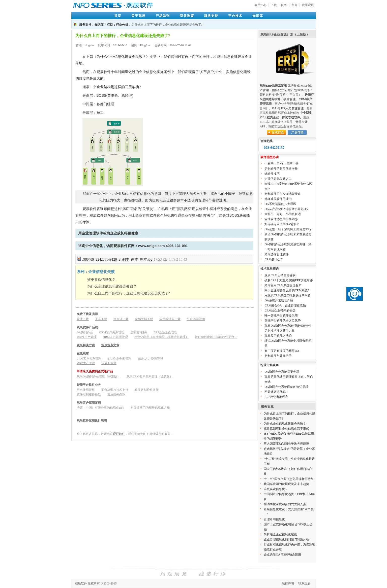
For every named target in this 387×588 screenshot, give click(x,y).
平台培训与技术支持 (115, 390)
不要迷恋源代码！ (277, 392)
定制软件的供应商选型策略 (283, 194)
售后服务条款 (116, 394)
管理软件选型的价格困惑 (281, 219)
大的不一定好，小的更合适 (283, 214)
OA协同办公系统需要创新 (282, 372)
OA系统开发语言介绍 (279, 300)
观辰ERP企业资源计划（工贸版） (285, 34)
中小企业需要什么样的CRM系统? (287, 290)
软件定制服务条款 (89, 394)
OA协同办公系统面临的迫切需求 (286, 387)
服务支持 (211, 16)
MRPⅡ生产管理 (87, 337)
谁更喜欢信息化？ (101, 280)
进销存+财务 (139, 332)
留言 (294, 5)
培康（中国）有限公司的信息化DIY (100, 408)
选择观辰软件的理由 (278, 199)
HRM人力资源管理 (115, 337)
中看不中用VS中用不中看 (281, 164)
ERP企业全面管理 (165, 332)
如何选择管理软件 (277, 254)
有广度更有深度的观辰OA (282, 351)
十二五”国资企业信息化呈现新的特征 (289, 479)
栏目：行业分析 (117, 25)
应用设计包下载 (170, 319)
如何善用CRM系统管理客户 (283, 285)
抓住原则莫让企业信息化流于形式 (286, 429)
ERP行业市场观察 (276, 397)
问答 (284, 5)
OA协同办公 (85, 332)
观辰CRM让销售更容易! (280, 275)
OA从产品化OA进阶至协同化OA (286, 209)
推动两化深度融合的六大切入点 (285, 504)
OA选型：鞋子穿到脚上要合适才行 (288, 229)
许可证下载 (121, 319)
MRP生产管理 (86, 363)
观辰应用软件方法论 (278, 336)
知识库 (258, 16)
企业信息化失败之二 (278, 179)
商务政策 (187, 16)
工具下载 (101, 319)
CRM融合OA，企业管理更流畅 (285, 305)
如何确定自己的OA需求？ (282, 224)
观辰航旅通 (109, 363)
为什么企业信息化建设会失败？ (112, 286)
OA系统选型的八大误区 (280, 204)
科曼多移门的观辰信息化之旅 (150, 408)
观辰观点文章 (110, 345)
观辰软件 (119, 434)
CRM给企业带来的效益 (280, 310)
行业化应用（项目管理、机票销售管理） (161, 337)
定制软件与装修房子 (278, 356)
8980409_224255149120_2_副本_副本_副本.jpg (117, 260)
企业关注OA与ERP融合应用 (282, 555)
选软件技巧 (272, 174)
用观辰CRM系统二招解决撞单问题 (288, 295)
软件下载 (83, 319)
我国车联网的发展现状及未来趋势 (286, 484)
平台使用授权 (86, 390)
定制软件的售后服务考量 (281, 169)
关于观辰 (138, 16)
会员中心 (260, 5)
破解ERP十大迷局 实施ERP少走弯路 (289, 280)
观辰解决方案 (86, 345)
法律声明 (288, 583)
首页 (118, 16)
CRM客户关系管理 (112, 332)
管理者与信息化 (274, 519)
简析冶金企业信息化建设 (280, 534)
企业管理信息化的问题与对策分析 (286, 539)
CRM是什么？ (274, 259)
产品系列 (163, 16)
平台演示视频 (196, 319)
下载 (274, 5)
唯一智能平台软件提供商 (281, 316)
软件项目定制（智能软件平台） (216, 337)
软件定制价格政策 (147, 390)
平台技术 (235, 16)
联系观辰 (308, 5)
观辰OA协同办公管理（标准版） (98, 376)
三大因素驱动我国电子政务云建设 (286, 444)
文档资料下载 (144, 319)
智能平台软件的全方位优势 (283, 321)
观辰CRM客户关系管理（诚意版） (150, 376)
